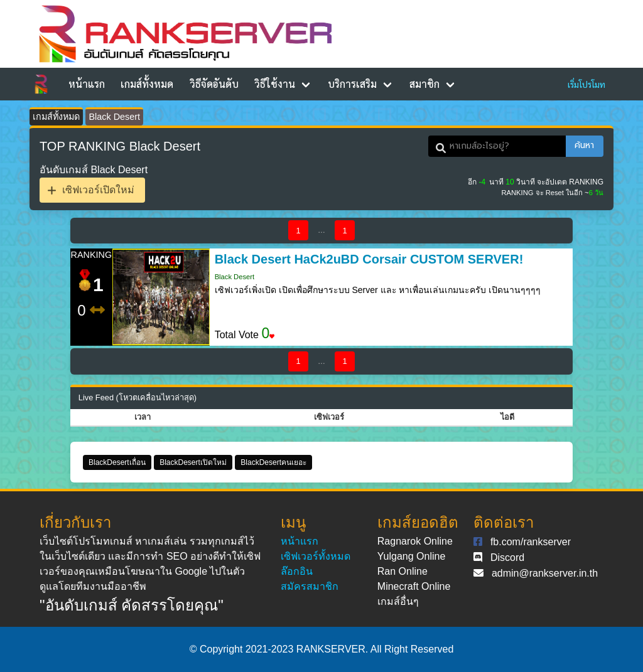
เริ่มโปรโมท (586, 84)
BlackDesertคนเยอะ (273, 462)
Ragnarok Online (415, 541)
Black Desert (114, 117)
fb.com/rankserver (531, 542)
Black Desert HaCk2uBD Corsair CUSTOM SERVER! (369, 259)
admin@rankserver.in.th (545, 573)
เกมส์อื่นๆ (398, 601)
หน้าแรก (87, 84)
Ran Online (403, 571)
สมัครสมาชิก (310, 586)
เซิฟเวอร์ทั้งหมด (316, 556)
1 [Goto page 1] (298, 231)
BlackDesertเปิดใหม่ (193, 462)
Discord (507, 557)
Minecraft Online (414, 586)
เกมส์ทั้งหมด (147, 84)
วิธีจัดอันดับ (214, 84)
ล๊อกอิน (297, 571)
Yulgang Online (412, 556)
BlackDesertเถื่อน (117, 462)
